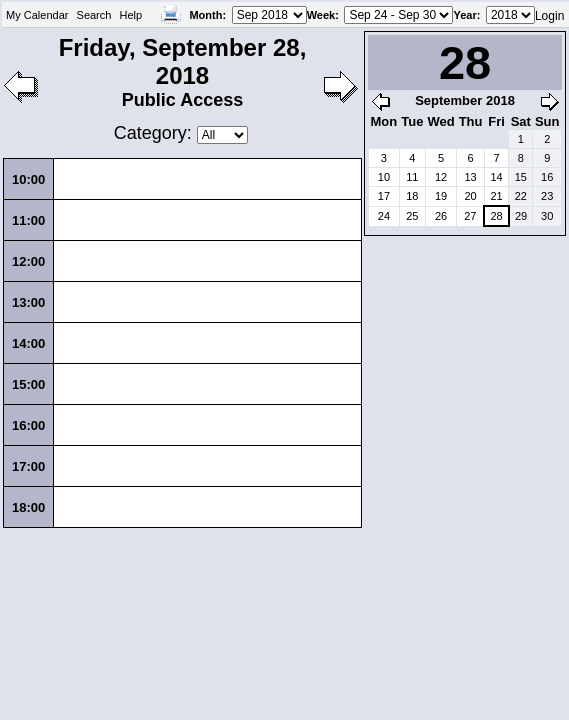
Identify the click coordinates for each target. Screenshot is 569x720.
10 (384, 177)
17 (384, 196)
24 (384, 216)
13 (470, 177)
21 (496, 196)
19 (441, 196)
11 (412, 177)
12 (441, 177)
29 (521, 216)
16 (547, 177)
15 (521, 177)
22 (521, 196)
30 (547, 216)
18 (412, 196)
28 (496, 216)
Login (549, 16)
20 (470, 196)
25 (412, 216)
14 (496, 177)
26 (441, 216)
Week (321, 15)
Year (464, 15)
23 (547, 196)
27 (470, 216)
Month (205, 15)
